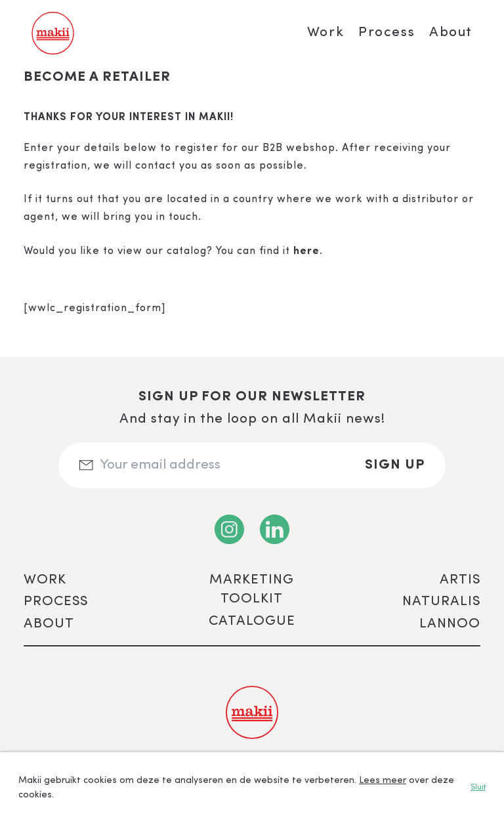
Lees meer (383, 780)
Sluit (478, 788)
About (451, 32)
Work (325, 32)
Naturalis (441, 601)
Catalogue (252, 621)
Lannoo (450, 624)
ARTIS (460, 580)
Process (387, 32)
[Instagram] (229, 529)
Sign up (395, 465)
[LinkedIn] (275, 529)
